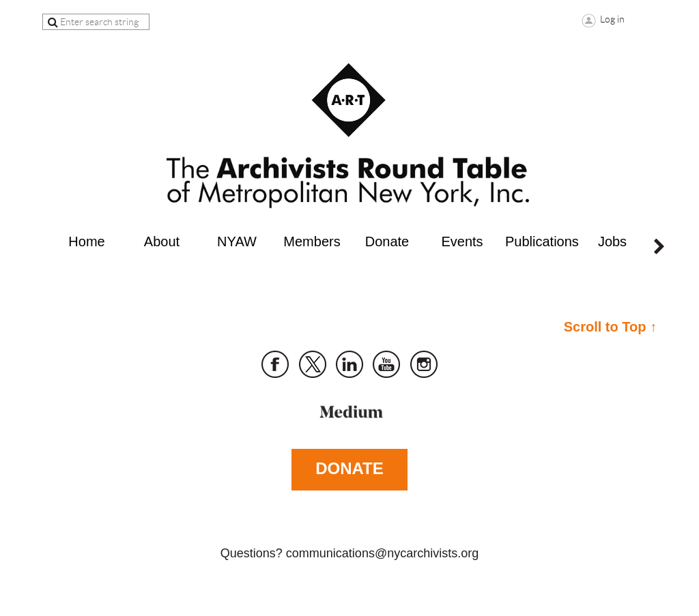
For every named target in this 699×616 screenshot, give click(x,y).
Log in (612, 19)
